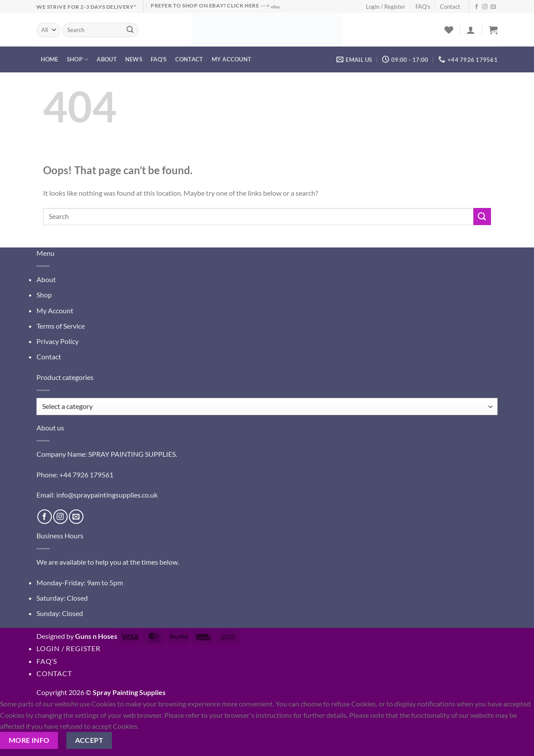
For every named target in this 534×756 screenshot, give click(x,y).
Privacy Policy (58, 341)
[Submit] (130, 30)
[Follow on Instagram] (485, 7)
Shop (78, 59)
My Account (55, 310)
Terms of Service (61, 326)
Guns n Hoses (96, 636)
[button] (471, 30)
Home (50, 59)
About (106, 59)
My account (232, 59)
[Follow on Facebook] (476, 7)
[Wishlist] (449, 30)
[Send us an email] (493, 7)
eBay (276, 7)
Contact (450, 7)
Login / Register (386, 7)
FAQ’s (423, 7)
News (134, 59)
